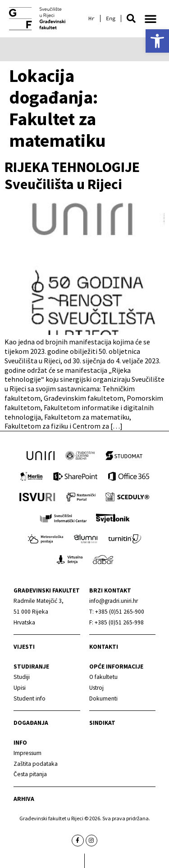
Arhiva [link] (24, 799)
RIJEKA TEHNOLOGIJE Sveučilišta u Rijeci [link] (72, 176)
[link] (157, 41)
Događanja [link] (31, 723)
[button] (131, 18)
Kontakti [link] (104, 647)
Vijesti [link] (24, 647)
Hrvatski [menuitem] (91, 18)
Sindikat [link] (102, 723)
